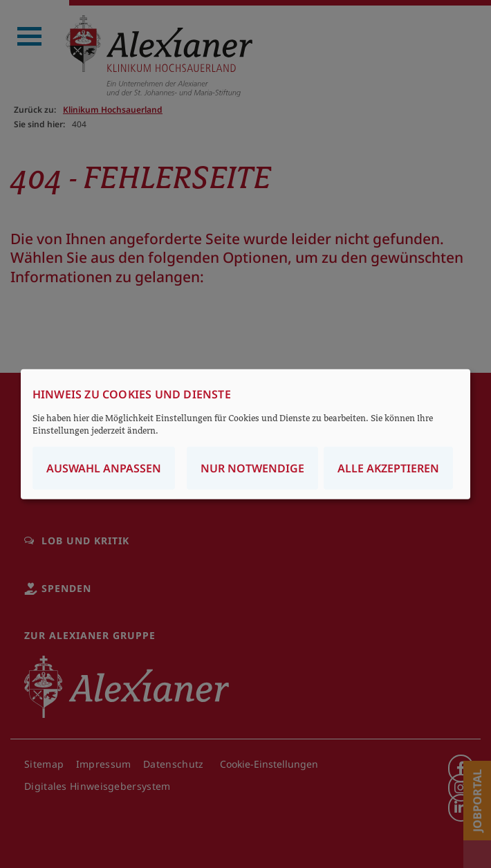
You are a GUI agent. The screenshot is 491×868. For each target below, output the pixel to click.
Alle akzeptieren (388, 468)
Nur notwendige (252, 468)
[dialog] (245, 434)
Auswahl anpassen (104, 468)
